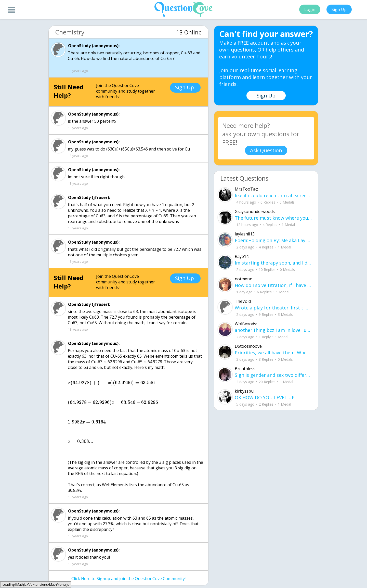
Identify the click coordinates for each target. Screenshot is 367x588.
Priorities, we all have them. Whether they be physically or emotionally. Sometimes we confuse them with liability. (273, 353)
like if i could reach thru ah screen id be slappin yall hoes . (273, 195)
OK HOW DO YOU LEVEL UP (265, 397)
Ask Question (266, 150)
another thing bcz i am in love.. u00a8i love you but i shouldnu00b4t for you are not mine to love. (273, 330)
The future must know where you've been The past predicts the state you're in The (273, 218)
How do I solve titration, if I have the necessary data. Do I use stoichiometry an (273, 285)
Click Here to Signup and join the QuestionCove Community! (128, 579)
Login (310, 9)
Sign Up (339, 9)
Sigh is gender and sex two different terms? (273, 375)
